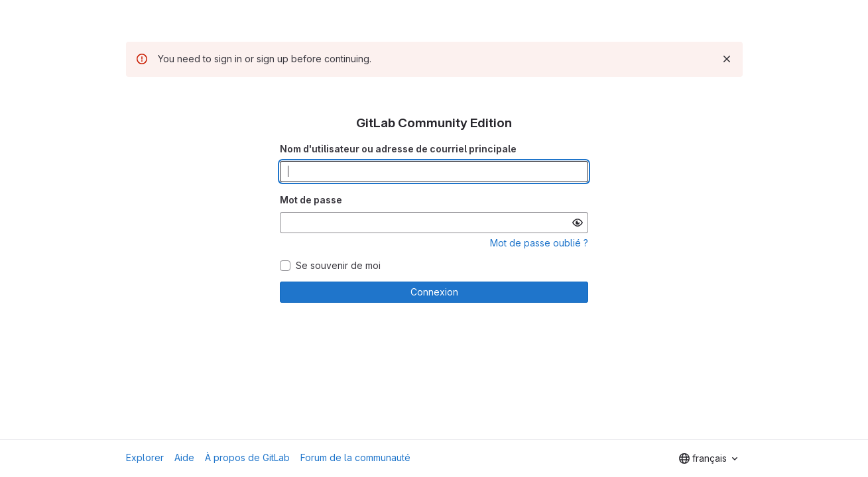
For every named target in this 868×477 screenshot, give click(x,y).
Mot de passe (311, 200)
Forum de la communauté (355, 457)
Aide (184, 457)
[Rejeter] (727, 59)
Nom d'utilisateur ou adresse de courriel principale (398, 149)
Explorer (145, 457)
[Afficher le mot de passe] (578, 223)
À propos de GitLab (247, 457)
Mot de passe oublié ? (539, 243)
